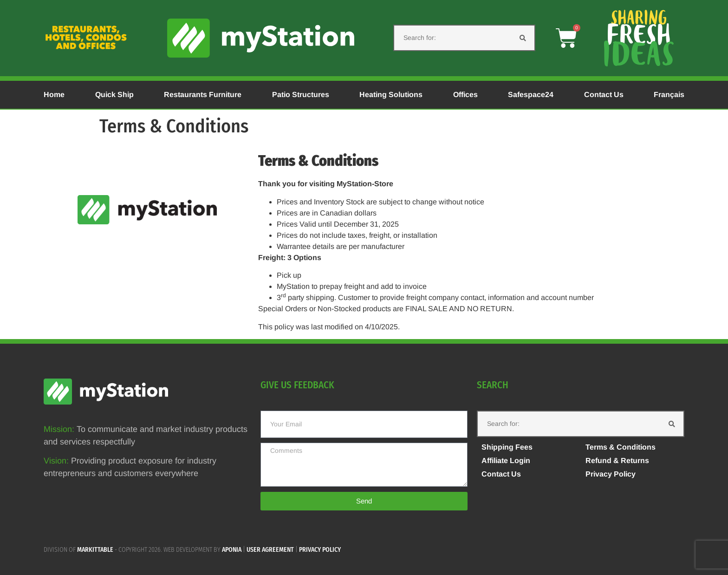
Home (54, 95)
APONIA (232, 550)
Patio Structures (301, 95)
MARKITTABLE (95, 550)
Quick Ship (114, 95)
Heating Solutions (391, 95)
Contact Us (604, 95)
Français (669, 95)
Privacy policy (320, 550)
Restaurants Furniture (203, 95)
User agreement (270, 550)
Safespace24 (531, 95)
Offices (465, 95)
